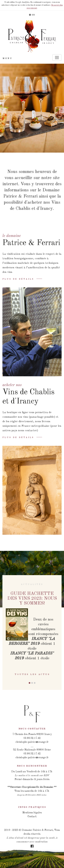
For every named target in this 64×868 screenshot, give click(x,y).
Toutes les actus (32, 674)
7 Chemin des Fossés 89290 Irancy (32, 734)
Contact (32, 817)
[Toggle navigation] (57, 58)
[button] (30, 683)
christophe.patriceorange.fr (32, 742)
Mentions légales (32, 813)
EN (32, 15)
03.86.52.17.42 (32, 738)
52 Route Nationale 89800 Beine (32, 750)
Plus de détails (18, 279)
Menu (8, 58)
